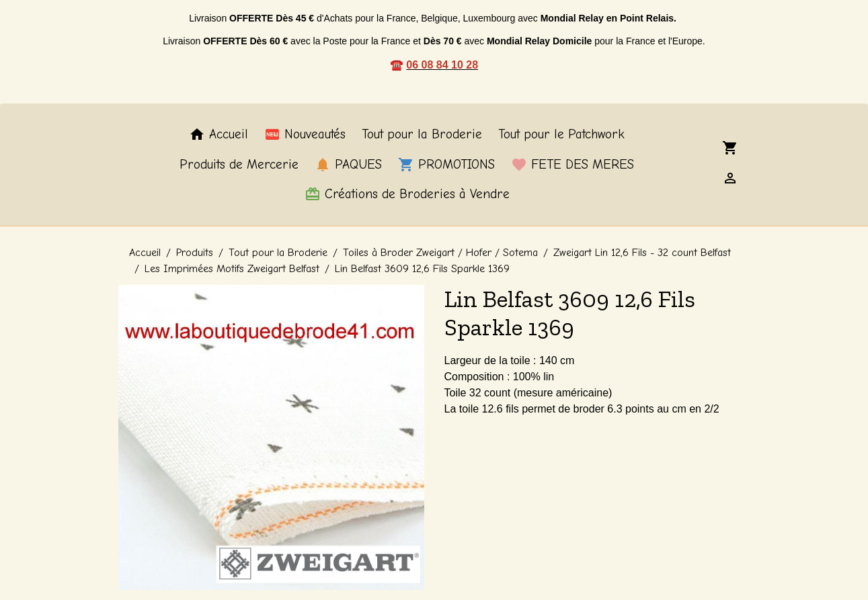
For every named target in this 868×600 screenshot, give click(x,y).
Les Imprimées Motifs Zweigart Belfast (232, 269)
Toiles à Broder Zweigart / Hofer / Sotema (440, 253)
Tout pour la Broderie (422, 134)
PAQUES (348, 165)
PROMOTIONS (446, 165)
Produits (195, 253)
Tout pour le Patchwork (561, 134)
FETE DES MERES (573, 165)
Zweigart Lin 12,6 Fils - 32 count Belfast (642, 253)
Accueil (219, 134)
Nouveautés (305, 134)
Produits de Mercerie (239, 165)
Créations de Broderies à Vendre (407, 194)
